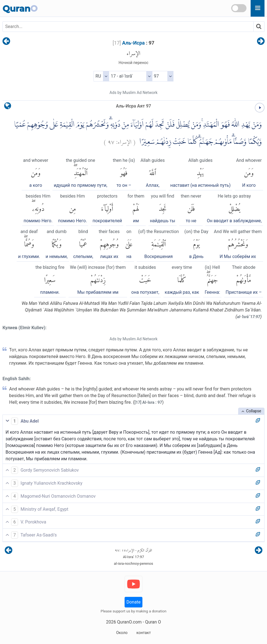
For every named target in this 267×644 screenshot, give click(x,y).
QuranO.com (129, 622)
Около (122, 633)
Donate (134, 602)
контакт (143, 633)
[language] (8, 107)
